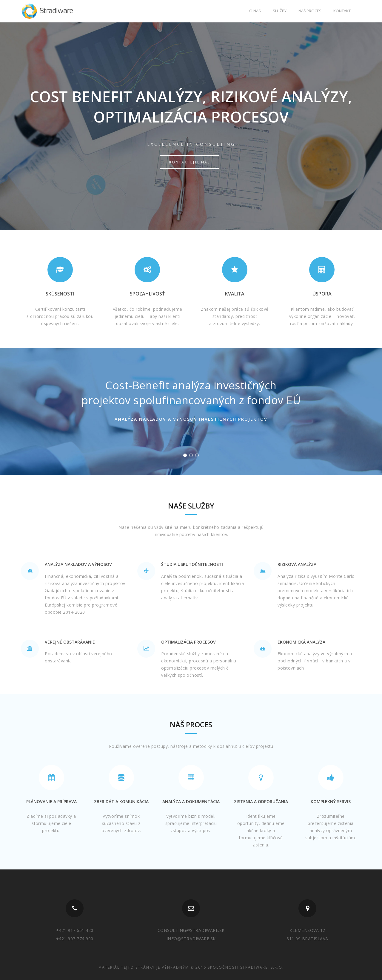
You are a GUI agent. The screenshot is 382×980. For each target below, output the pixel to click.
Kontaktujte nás (190, 162)
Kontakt (342, 11)
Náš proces (310, 11)
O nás (255, 11)
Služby (280, 11)
